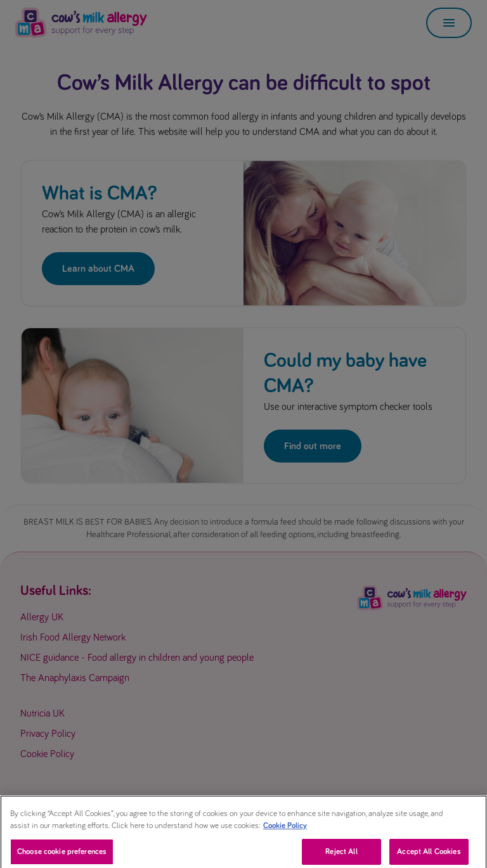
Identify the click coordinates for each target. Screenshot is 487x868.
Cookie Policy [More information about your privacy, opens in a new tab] (285, 831)
